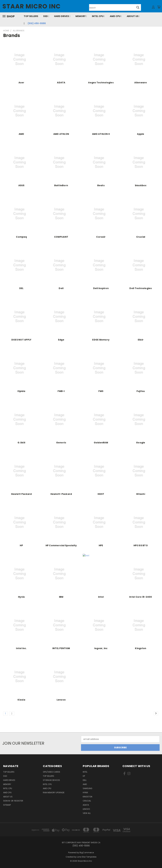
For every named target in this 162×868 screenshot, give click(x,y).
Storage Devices (51, 780)
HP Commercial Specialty (61, 545)
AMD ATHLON (61, 134)
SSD (46, 16)
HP (21, 545)
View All (87, 813)
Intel (101, 597)
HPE (101, 545)
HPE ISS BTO (141, 545)
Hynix (21, 597)
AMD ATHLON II (101, 134)
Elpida (21, 391)
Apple (141, 134)
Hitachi (141, 494)
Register (19, 801)
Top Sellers (31, 16)
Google (141, 443)
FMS (101, 391)
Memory (81, 16)
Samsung (87, 788)
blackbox (141, 185)
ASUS (21, 185)
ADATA (61, 83)
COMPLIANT (61, 237)
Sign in (7, 801)
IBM (61, 597)
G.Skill (21, 443)
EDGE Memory (101, 340)
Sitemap (7, 805)
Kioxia (21, 700)
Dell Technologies (141, 288)
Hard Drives (62, 16)
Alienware (141, 83)
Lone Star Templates (87, 857)
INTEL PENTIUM (61, 648)
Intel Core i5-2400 (141, 597)
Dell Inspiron (101, 288)
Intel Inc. (21, 648)
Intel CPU (98, 16)
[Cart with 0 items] (159, 7)
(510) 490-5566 (37, 23)
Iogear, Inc (101, 648)
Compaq (21, 237)
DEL (21, 288)
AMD (21, 134)
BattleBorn (61, 185)
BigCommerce (87, 853)
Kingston (141, 648)
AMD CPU (116, 16)
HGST (101, 494)
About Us (133, 16)
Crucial (141, 237)
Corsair (101, 237)
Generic (61, 443)
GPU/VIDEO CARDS (51, 772)
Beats (101, 185)
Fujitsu (141, 391)
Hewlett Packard (21, 494)
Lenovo (61, 700)
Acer (21, 83)
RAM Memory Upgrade (54, 793)
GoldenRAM (101, 443)
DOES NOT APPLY (21, 340)
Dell (61, 288)
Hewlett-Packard (61, 494)
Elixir (141, 340)
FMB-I (61, 391)
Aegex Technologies (101, 83)
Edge (61, 340)
